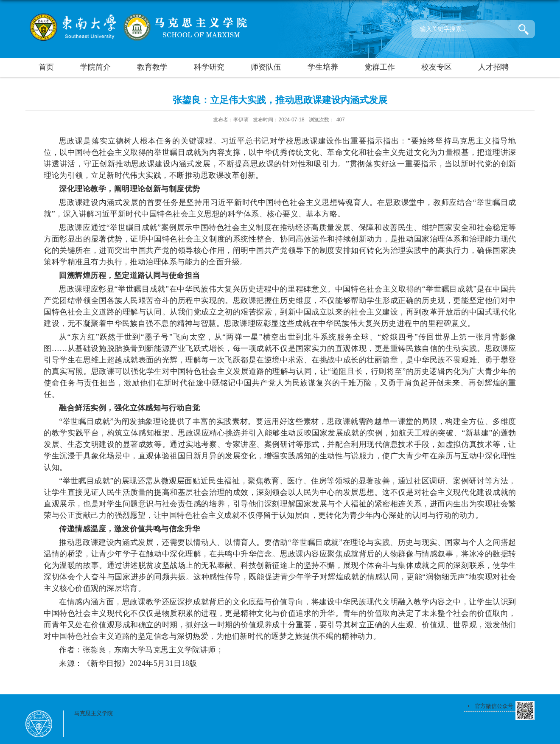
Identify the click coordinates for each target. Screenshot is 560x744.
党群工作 (380, 67)
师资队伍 (266, 67)
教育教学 (152, 67)
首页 (46, 67)
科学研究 (209, 67)
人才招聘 (493, 67)
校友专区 (437, 67)
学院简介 (95, 67)
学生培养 (323, 67)
